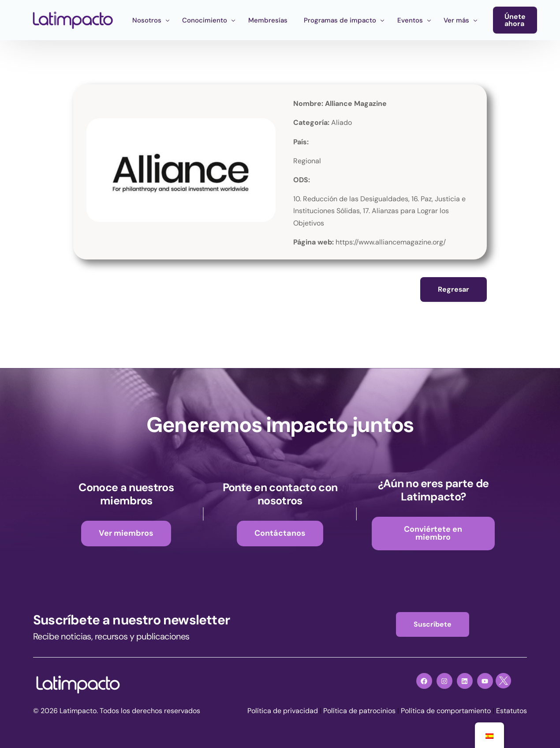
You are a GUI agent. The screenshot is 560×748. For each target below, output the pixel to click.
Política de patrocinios (359, 711)
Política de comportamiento (446, 711)
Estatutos (511, 711)
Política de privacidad (283, 711)
